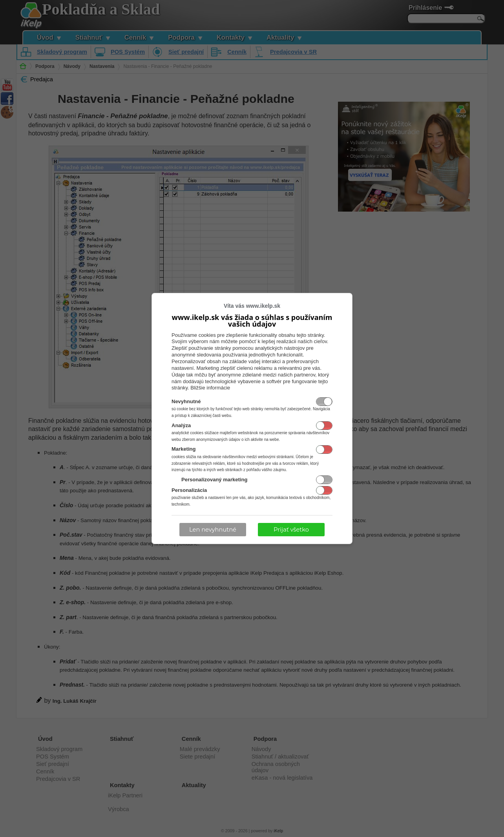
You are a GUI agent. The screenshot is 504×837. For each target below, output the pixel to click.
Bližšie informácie (210, 388)
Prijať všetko (291, 530)
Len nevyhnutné (213, 530)
